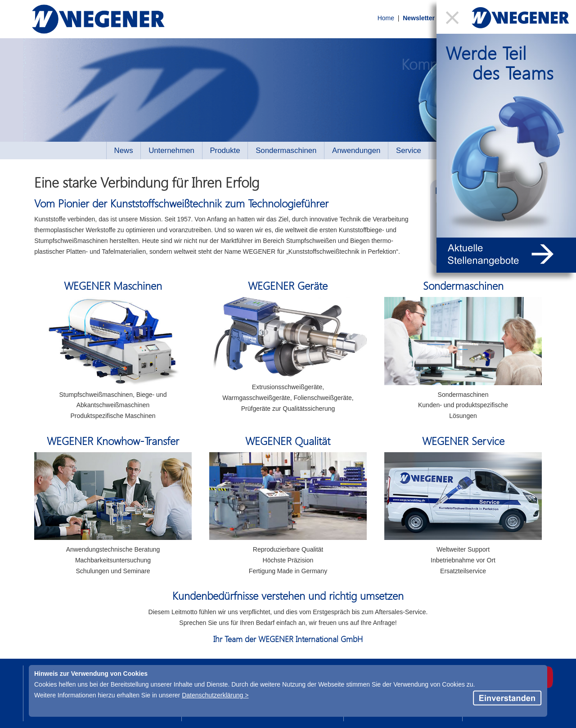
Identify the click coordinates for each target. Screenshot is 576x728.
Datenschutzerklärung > (215, 695)
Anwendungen (356, 151)
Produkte (225, 151)
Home (371, 19)
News (124, 151)
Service (409, 151)
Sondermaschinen (286, 151)
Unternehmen (171, 151)
